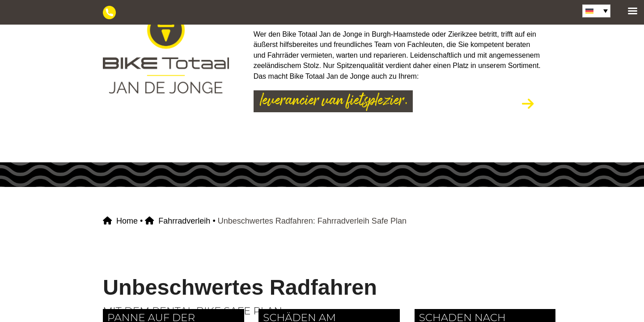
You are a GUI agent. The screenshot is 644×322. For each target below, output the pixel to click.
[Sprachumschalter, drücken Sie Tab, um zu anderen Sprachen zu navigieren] (596, 11)
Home (127, 221)
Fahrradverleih (184, 221)
